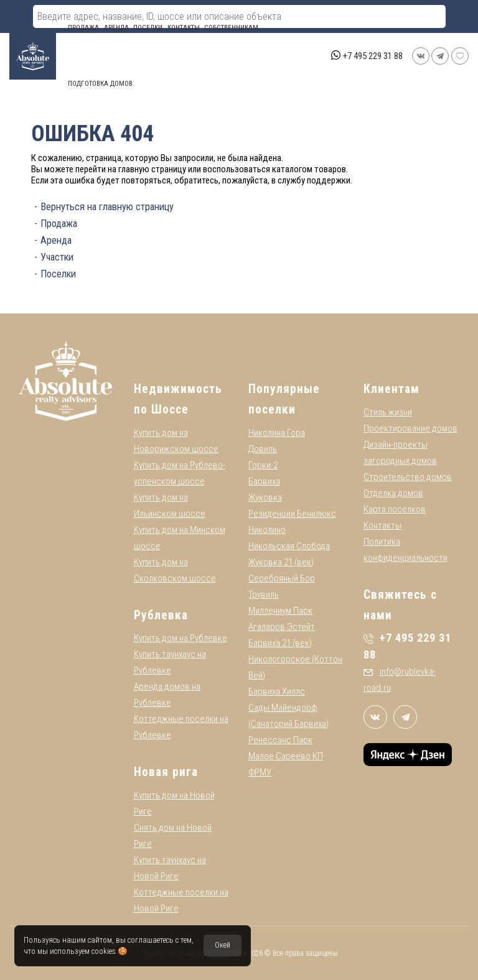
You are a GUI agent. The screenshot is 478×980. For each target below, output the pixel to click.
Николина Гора (277, 433)
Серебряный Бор (282, 578)
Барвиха (264, 481)
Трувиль (264, 594)
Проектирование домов (410, 428)
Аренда (116, 28)
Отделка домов (393, 493)
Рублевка (161, 615)
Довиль (263, 449)
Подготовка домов (100, 84)
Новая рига (166, 772)
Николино (267, 530)
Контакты (184, 28)
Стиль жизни (388, 412)
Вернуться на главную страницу (107, 207)
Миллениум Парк (280, 611)
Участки (57, 257)
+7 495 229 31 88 (373, 56)
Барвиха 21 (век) (280, 643)
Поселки (148, 28)
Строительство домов (408, 477)
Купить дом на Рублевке (180, 638)
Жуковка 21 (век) (281, 562)
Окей (223, 945)
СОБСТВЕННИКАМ (231, 28)
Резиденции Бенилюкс (292, 514)
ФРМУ (260, 772)
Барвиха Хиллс (277, 691)
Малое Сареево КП (286, 756)
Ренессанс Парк (280, 740)
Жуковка (265, 497)
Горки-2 (263, 465)
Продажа (83, 28)
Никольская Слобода (289, 546)
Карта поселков (395, 509)
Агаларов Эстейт (282, 627)
